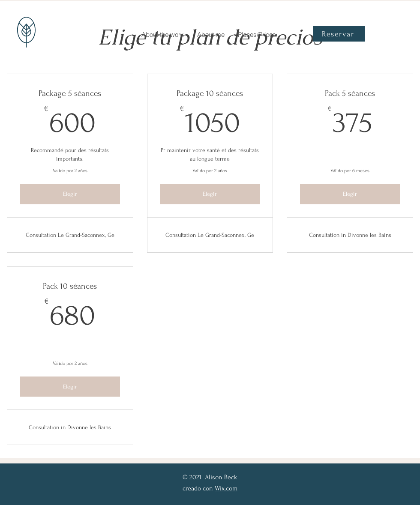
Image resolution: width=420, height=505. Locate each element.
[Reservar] (339, 34)
